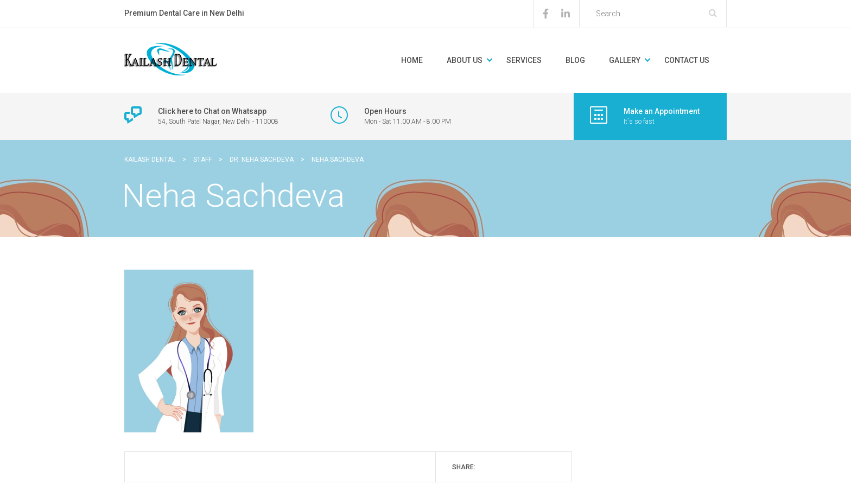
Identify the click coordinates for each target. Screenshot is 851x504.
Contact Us (687, 60)
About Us (465, 60)
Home (412, 60)
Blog (575, 60)
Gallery (625, 60)
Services (524, 60)
